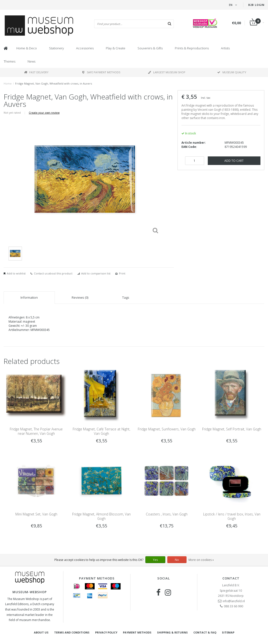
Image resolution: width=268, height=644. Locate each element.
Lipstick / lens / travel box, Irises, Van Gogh (232, 516)
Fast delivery (36, 72)
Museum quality (232, 72)
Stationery (56, 48)
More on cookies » (201, 560)
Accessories (85, 48)
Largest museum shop (167, 72)
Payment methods (137, 632)
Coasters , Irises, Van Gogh (167, 514)
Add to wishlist (16, 273)
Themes (10, 61)
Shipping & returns (172, 632)
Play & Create (116, 48)
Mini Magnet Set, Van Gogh (36, 514)
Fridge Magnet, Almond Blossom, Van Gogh (101, 516)
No (177, 560)
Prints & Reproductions (192, 48)
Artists (225, 48)
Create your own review (44, 113)
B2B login (256, 5)
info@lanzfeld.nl (234, 601)
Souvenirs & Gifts (150, 48)
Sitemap (228, 632)
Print (122, 273)
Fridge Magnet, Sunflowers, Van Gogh (167, 429)
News (31, 61)
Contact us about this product (53, 273)
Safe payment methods (101, 72)
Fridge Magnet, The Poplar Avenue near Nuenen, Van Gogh (36, 431)
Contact (231, 578)
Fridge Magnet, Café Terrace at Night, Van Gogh (101, 431)
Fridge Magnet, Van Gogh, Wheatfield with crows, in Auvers (54, 83)
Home (8, 83)
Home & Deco (27, 48)
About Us (41, 632)
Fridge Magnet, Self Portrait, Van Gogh (232, 429)
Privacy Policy (106, 632)
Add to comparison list (96, 273)
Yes (155, 560)
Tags (126, 297)
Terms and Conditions (72, 632)
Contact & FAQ (205, 632)
